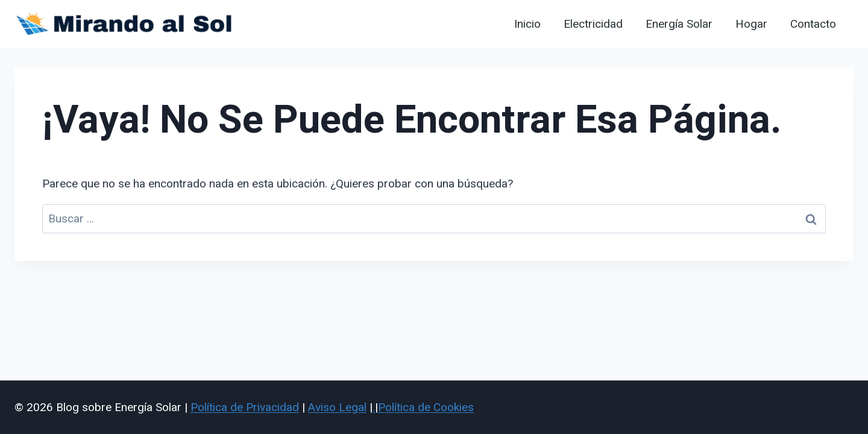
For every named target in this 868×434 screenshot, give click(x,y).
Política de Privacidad (245, 407)
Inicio (527, 24)
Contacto (813, 24)
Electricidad (593, 24)
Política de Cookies (426, 407)
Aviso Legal (337, 407)
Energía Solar (679, 24)
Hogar (751, 24)
